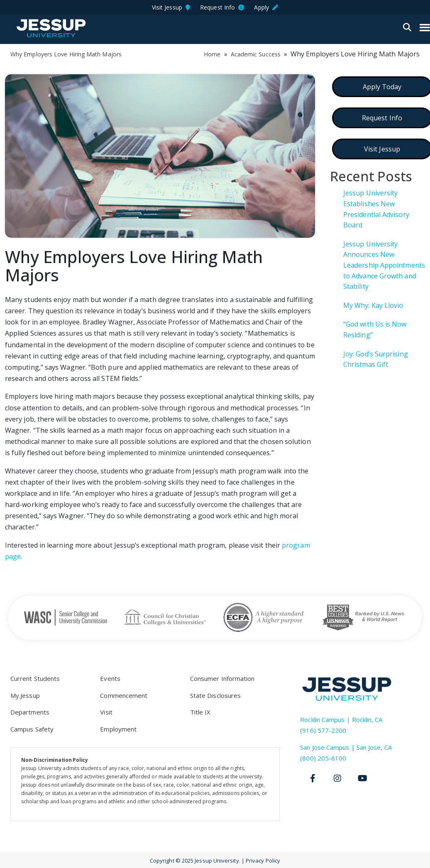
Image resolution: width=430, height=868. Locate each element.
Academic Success (256, 54)
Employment (118, 729)
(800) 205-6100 (323, 758)
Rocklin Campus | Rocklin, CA (341, 719)
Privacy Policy (263, 861)
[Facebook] (313, 778)
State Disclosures (215, 695)
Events (110, 678)
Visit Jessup (171, 7)
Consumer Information (222, 678)
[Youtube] (362, 778)
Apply (266, 7)
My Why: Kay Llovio (373, 305)
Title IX (200, 712)
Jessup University (51, 28)
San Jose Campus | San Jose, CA (346, 747)
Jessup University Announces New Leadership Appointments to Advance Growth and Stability (384, 265)
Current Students (35, 678)
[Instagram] (337, 778)
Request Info (222, 7)
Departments (30, 712)
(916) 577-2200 (323, 730)
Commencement (124, 695)
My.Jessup (25, 695)
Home (212, 54)
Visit (106, 712)
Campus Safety (32, 729)
